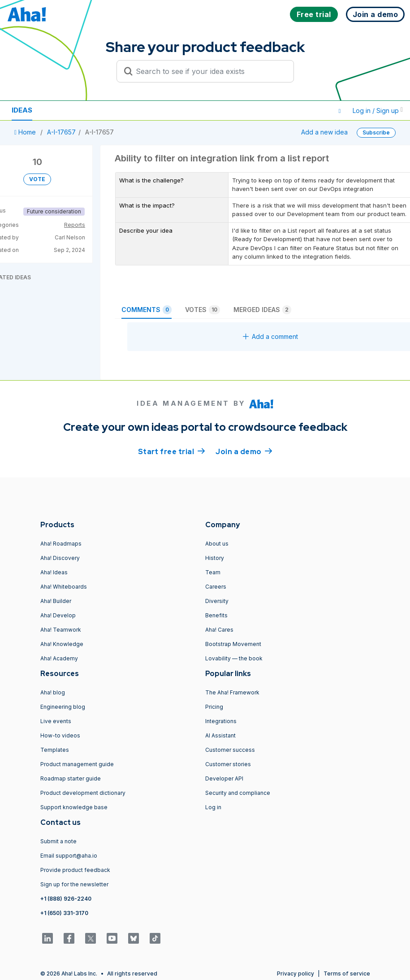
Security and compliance (238, 793)
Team (213, 572)
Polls (112, 110)
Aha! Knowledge (62, 644)
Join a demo (244, 451)
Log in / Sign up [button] (378, 111)
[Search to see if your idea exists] (209, 71)
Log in (213, 807)
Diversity (217, 601)
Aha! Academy (59, 658)
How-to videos (60, 735)
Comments (147, 310)
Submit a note (58, 841)
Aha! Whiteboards (64, 587)
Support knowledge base (74, 807)
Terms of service (347, 973)
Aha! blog (53, 692)
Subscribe (376, 132)
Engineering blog (63, 707)
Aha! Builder (56, 601)
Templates (55, 750)
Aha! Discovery (60, 558)
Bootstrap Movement (233, 644)
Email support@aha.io (69, 856)
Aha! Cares (219, 630)
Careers (216, 587)
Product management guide (77, 764)
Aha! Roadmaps (61, 544)
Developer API (224, 778)
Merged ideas (262, 310)
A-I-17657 (61, 132)
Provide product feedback (75, 870)
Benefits (216, 615)
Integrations (221, 721)
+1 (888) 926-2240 (66, 899)
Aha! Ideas (54, 572)
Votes (203, 310)
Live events (56, 721)
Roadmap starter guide (71, 778)
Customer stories (228, 764)
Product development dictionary (83, 793)
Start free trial (172, 451)
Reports (75, 225)
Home (26, 132)
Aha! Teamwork (61, 630)
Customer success (230, 750)
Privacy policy (296, 973)
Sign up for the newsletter (74, 884)
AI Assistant (220, 735)
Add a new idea (324, 132)
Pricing (214, 707)
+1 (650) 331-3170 (64, 913)
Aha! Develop (58, 615)
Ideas (22, 110)
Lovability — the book (234, 658)
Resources (66, 110)
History (215, 558)
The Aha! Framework (232, 692)
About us (217, 544)
